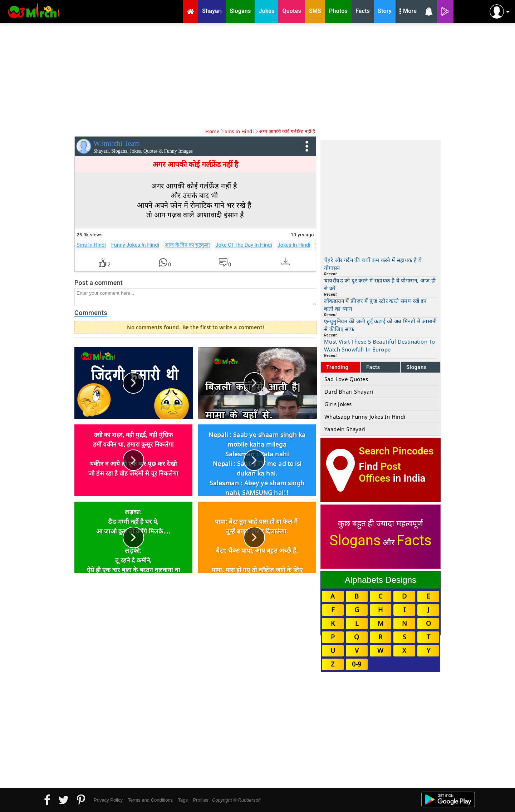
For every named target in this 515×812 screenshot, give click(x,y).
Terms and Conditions (150, 800)
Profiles (200, 800)
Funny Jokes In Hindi (135, 245)
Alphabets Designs (381, 580)
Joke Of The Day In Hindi (244, 245)
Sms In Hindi (91, 245)
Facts (373, 367)
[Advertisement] (257, 75)
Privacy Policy (108, 800)
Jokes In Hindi (294, 245)
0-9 (357, 664)
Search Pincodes (396, 451)
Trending (337, 367)
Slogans (416, 367)
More (408, 12)
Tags (183, 800)
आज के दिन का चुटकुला (187, 245)
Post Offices (380, 472)
